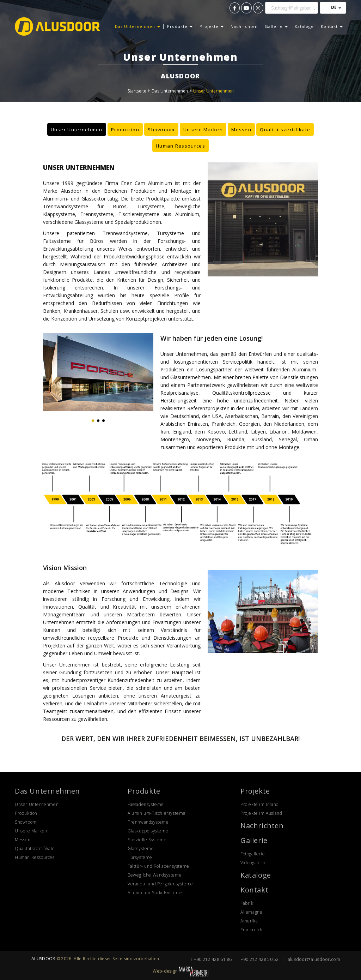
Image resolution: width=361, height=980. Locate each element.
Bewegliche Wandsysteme (155, 875)
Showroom (161, 129)
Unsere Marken (203, 129)
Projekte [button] (212, 26)
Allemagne (251, 912)
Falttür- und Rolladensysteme (158, 866)
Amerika (249, 921)
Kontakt (254, 890)
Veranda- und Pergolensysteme (160, 884)
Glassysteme (141, 848)
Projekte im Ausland (261, 813)
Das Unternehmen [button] (137, 26)
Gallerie (254, 840)
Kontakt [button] (332, 26)
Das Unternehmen (170, 91)
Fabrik (247, 903)
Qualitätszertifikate (285, 129)
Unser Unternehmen (213, 91)
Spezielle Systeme (147, 840)
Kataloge (304, 26)
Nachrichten (244, 26)
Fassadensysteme (146, 804)
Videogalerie (253, 863)
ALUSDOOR (43, 959)
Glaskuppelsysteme (148, 831)
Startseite (137, 91)
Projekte (255, 791)
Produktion (125, 129)
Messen (241, 129)
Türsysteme (140, 857)
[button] (93, 421)
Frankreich (252, 930)
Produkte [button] (180, 26)
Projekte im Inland (260, 804)
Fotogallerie (253, 854)
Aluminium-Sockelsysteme (155, 893)
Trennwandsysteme (148, 822)
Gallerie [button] (276, 26)
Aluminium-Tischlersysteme (157, 813)
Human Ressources (180, 145)
